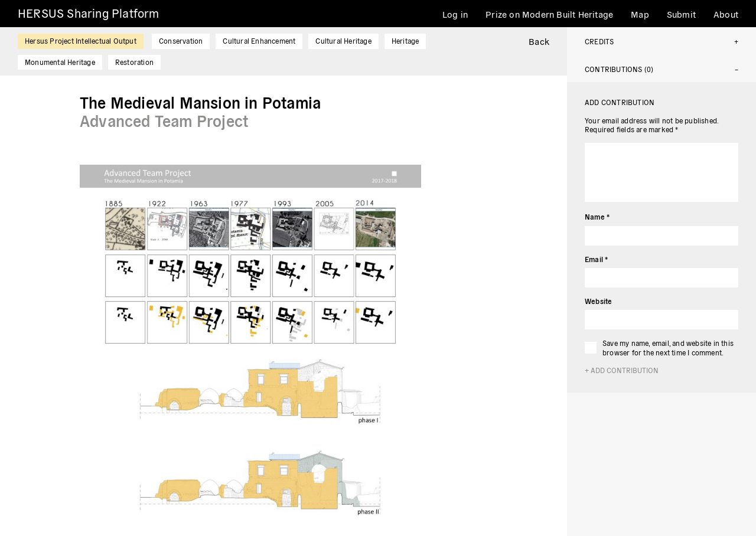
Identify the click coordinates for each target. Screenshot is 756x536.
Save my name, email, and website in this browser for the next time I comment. (668, 347)
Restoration (134, 62)
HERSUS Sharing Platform (89, 13)
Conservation (181, 40)
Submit (681, 14)
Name (597, 216)
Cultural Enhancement (259, 40)
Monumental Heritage (60, 62)
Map (640, 14)
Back (539, 41)
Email (596, 259)
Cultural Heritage (343, 40)
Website (598, 301)
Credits (599, 41)
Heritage (405, 40)
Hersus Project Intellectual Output (81, 40)
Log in (455, 14)
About (726, 14)
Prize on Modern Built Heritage (549, 14)
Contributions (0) (619, 69)
